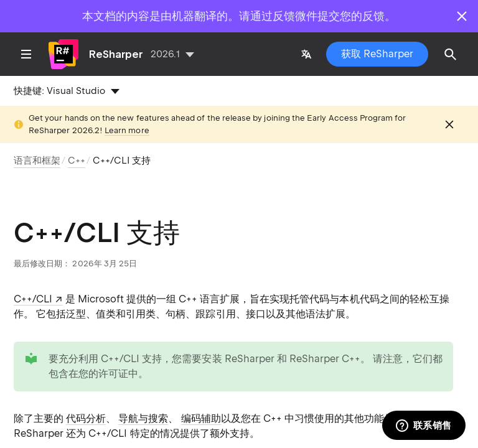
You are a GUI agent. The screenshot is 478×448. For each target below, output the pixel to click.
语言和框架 (37, 161)
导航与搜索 (143, 418)
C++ (77, 161)
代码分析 (86, 418)
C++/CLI (33, 299)
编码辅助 (201, 418)
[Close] (462, 16)
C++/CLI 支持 (122, 161)
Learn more (127, 130)
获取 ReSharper (377, 54)
